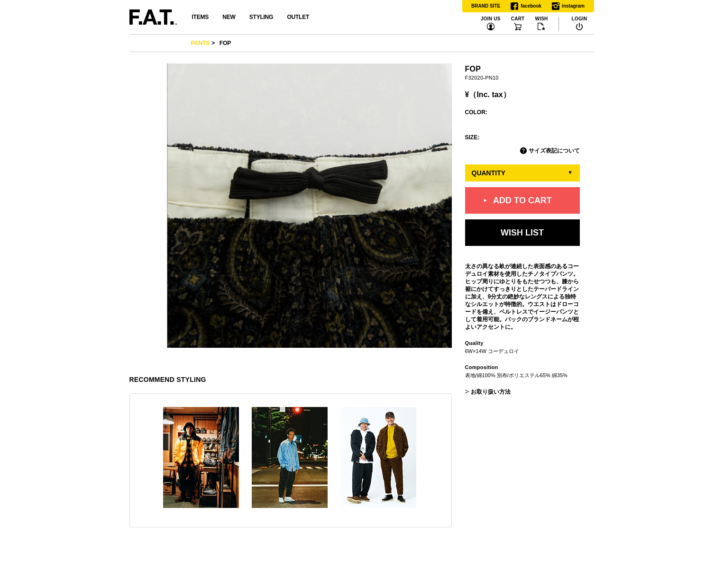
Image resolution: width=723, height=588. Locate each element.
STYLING (261, 17)
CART (518, 19)
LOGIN (580, 19)
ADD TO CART (522, 200)
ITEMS (200, 17)
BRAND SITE (486, 6)
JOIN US (491, 19)
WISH (541, 19)
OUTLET (298, 17)
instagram (568, 6)
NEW (229, 17)
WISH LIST (522, 232)
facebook (526, 6)
